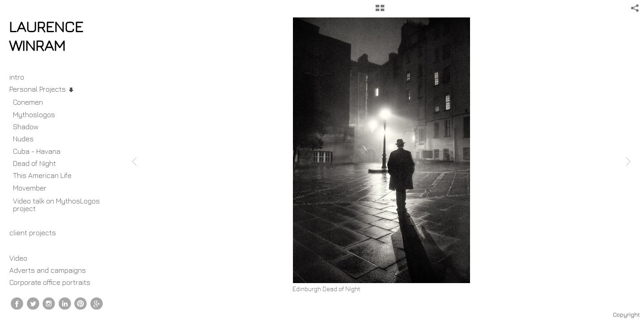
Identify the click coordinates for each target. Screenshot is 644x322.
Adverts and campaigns (48, 270)
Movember (34, 188)
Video (18, 258)
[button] (380, 11)
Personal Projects (42, 89)
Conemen (28, 102)
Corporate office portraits (50, 282)
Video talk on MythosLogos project (56, 205)
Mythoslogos (34, 114)
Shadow (26, 127)
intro (17, 77)
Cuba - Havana (37, 151)
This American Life (42, 175)
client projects (37, 233)
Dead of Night (34, 163)
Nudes (23, 139)
